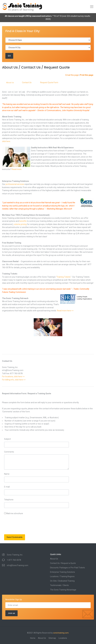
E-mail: (7, 487)
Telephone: (9, 500)
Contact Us (27, 82)
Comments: (9, 452)
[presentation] (25, 526)
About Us (10, 83)
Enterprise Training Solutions (63, 572)
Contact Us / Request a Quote (63, 563)
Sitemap (52, 638)
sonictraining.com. (61, 633)
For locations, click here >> (13, 377)
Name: (7, 474)
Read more (17, 169)
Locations (63, 638)
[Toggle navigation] (92, 7)
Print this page (87, 75)
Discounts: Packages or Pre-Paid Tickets (67, 568)
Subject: (8, 439)
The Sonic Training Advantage (63, 590)
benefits (23, 221)
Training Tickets (64, 277)
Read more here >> (65, 311)
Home (33, 638)
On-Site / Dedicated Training (62, 581)
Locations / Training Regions (62, 576)
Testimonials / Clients (59, 585)
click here (6, 141)
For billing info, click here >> (14, 380)
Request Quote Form (49, 82)
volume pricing (20, 224)
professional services (15, 184)
